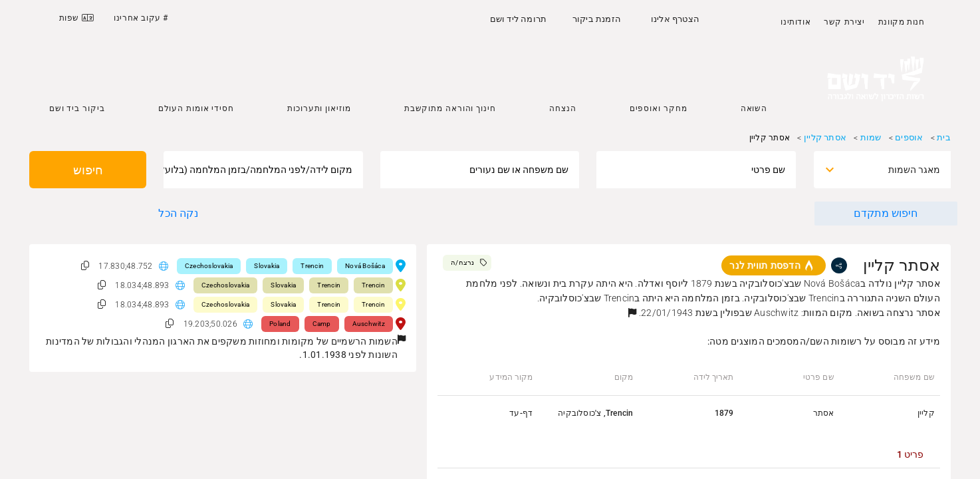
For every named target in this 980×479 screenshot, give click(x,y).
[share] (839, 265)
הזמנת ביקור (597, 19)
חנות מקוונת (902, 22)
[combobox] (894, 170)
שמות (871, 137)
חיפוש (88, 170)
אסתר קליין (825, 137)
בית (944, 137)
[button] (632, 313)
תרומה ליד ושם (519, 19)
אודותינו (796, 22)
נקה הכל (178, 213)
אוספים (909, 137)
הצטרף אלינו (675, 19)
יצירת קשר (844, 22)
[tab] (910, 454)
